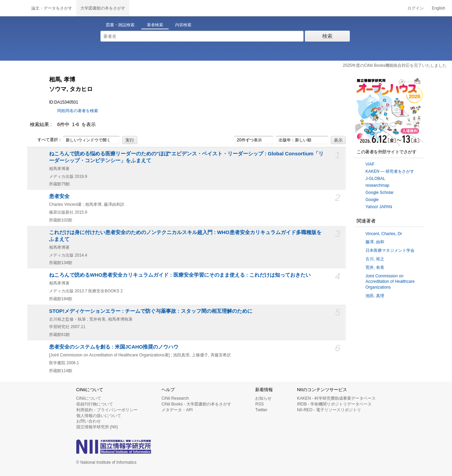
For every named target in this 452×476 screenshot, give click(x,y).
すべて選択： (46, 140)
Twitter (261, 410)
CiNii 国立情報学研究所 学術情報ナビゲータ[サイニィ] (14, 8)
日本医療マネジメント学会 (390, 250)
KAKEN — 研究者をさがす (390, 171)
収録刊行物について (95, 404)
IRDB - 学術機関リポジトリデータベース (334, 404)
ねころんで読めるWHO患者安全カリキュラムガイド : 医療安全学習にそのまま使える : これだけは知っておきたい (180, 275)
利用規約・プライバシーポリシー (107, 410)
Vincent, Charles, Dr (384, 234)
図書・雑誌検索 (120, 25)
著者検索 (155, 25)
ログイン (416, 8)
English (439, 8)
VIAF (370, 164)
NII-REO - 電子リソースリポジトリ (329, 410)
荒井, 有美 (375, 267)
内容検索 (183, 25)
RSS (259, 404)
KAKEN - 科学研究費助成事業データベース (336, 398)
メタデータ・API (177, 410)
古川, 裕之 (375, 259)
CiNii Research (175, 398)
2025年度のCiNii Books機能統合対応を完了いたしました (395, 65)
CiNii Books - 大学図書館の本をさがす (196, 404)
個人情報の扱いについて (99, 416)
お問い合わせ (89, 421)
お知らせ (263, 398)
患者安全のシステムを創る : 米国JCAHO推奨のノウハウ (114, 347)
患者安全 (59, 196)
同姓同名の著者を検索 (78, 111)
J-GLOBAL (375, 179)
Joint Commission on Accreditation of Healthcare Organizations (390, 282)
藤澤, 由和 (375, 242)
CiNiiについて (89, 398)
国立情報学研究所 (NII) (97, 427)
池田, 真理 (375, 296)
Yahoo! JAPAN (379, 207)
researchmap (377, 185)
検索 (327, 36)
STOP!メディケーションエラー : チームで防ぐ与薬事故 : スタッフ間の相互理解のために (151, 311)
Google (372, 200)
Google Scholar (380, 193)
